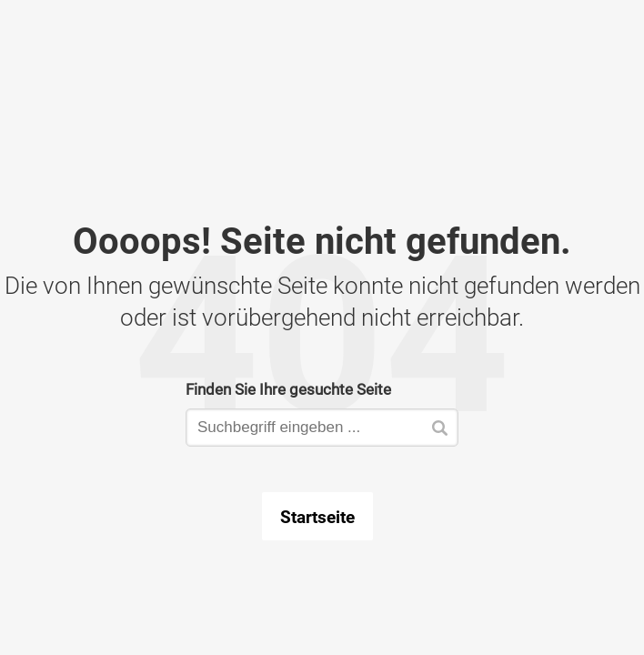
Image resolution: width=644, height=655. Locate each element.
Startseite (317, 517)
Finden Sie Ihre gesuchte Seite (288, 389)
